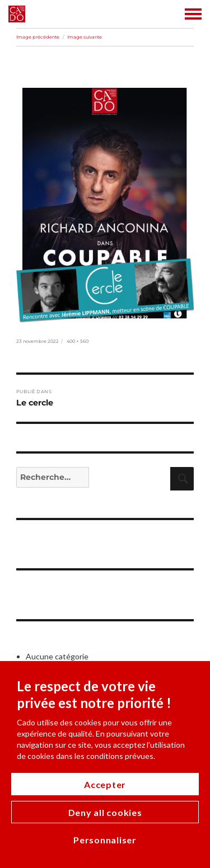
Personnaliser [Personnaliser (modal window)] (105, 840)
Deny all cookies (105, 812)
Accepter (105, 784)
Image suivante (85, 37)
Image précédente (38, 37)
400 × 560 (78, 341)
